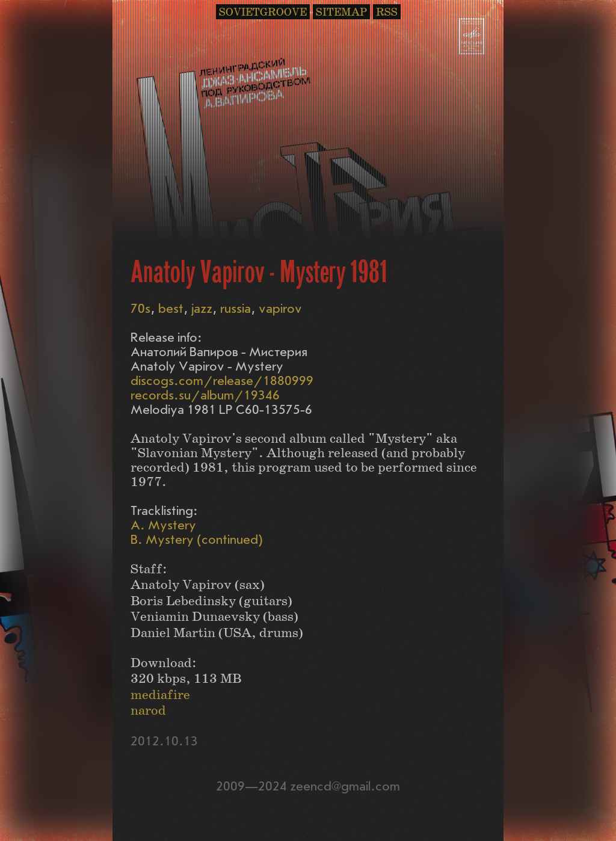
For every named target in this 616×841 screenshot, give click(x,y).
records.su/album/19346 (205, 396)
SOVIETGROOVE (263, 12)
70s (140, 309)
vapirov (280, 309)
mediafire (160, 695)
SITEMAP (341, 12)
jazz (202, 309)
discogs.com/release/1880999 (222, 381)
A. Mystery (163, 525)
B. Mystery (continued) (197, 540)
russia (236, 309)
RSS (387, 12)
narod (148, 711)
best (171, 309)
